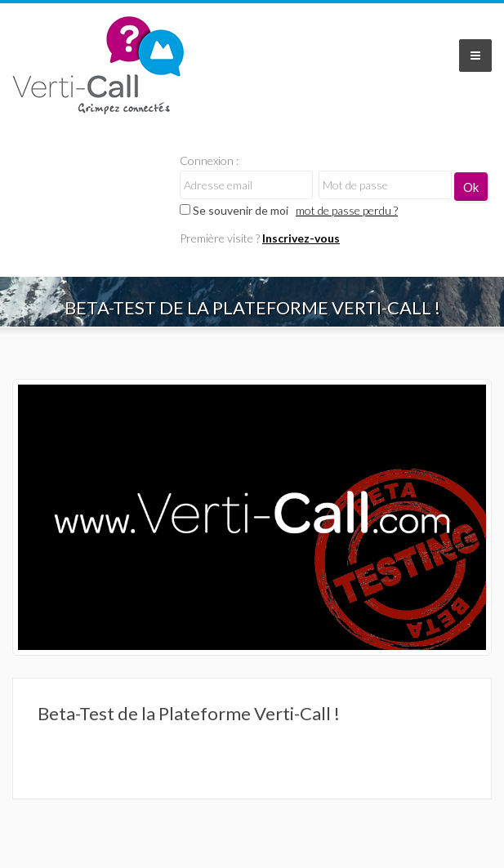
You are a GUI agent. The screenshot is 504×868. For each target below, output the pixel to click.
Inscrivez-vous (301, 238)
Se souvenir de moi (234, 210)
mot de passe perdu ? (347, 210)
